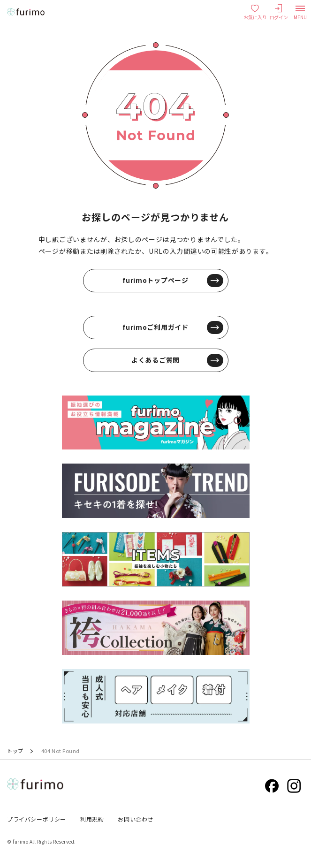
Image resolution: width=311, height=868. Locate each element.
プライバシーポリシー (37, 819)
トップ (15, 751)
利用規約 (92, 819)
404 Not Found (61, 751)
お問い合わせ (136, 819)
